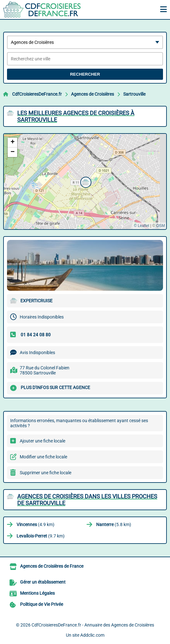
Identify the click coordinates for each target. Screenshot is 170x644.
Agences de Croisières (92, 94)
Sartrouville (134, 94)
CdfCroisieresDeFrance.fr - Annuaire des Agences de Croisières (93, 625)
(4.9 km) (35, 524)
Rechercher (85, 74)
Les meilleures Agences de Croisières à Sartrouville (76, 116)
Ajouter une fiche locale (42, 441)
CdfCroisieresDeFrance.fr (37, 94)
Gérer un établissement (43, 582)
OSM (161, 226)
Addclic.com (92, 635)
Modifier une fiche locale (43, 457)
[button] (85, 182)
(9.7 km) (41, 536)
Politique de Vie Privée (42, 604)
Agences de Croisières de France (52, 566)
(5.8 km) (114, 524)
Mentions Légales (37, 593)
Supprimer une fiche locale (46, 473)
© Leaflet (141, 226)
